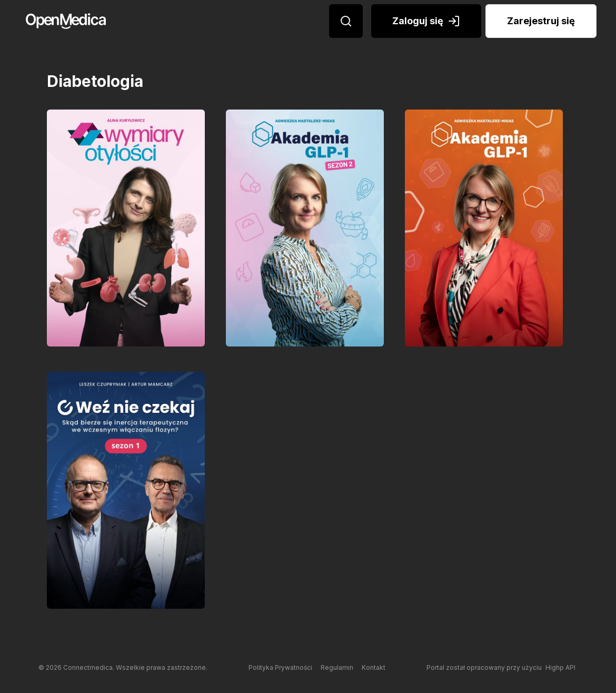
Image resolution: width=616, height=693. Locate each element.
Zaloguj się (426, 21)
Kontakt (374, 667)
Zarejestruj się (541, 21)
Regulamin (337, 667)
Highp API (560, 667)
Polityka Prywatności (280, 667)
